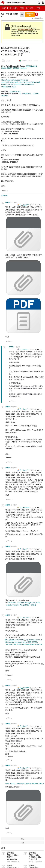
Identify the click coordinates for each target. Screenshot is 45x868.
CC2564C (23, 68)
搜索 (39, 3)
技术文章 (30, 8)
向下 (12, 342)
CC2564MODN (31, 66)
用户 (43, 3)
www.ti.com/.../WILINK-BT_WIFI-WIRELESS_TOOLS (25, 783)
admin (8, 61)
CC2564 (16, 68)
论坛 (22, 8)
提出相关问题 (30, 14)
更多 (39, 8)
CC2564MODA (7, 68)
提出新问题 (36, 14)
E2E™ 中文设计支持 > (10, 8)
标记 (23, 839)
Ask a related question (25, 30)
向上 (6, 342)
